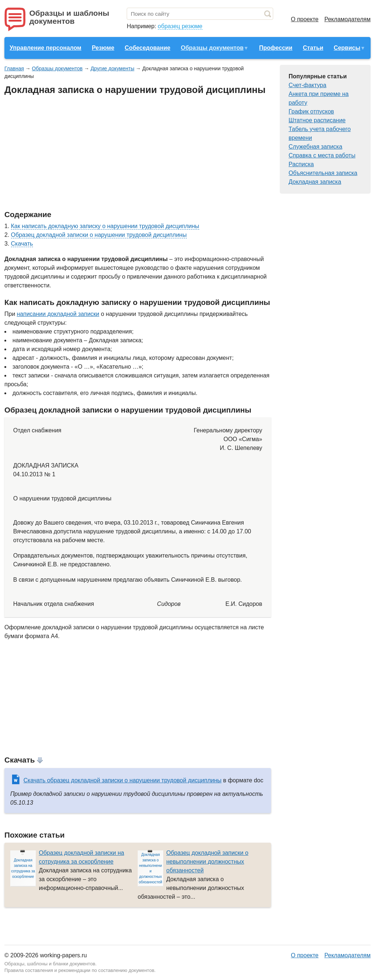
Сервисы (347, 48)
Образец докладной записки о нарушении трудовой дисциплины (99, 235)
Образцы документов (212, 48)
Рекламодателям (348, 19)
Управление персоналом (45, 48)
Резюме (103, 48)
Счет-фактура (307, 85)
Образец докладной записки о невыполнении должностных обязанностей (207, 862)
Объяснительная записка (323, 173)
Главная (14, 68)
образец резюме (180, 26)
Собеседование (148, 48)
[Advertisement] (138, 153)
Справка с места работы (322, 155)
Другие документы (112, 68)
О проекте (305, 19)
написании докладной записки (58, 314)
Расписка (301, 164)
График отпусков (311, 111)
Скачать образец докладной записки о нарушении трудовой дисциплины (122, 780)
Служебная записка (315, 147)
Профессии (276, 48)
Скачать (22, 244)
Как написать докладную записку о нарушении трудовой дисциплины (105, 226)
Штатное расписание (317, 120)
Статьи (313, 48)
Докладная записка (315, 182)
